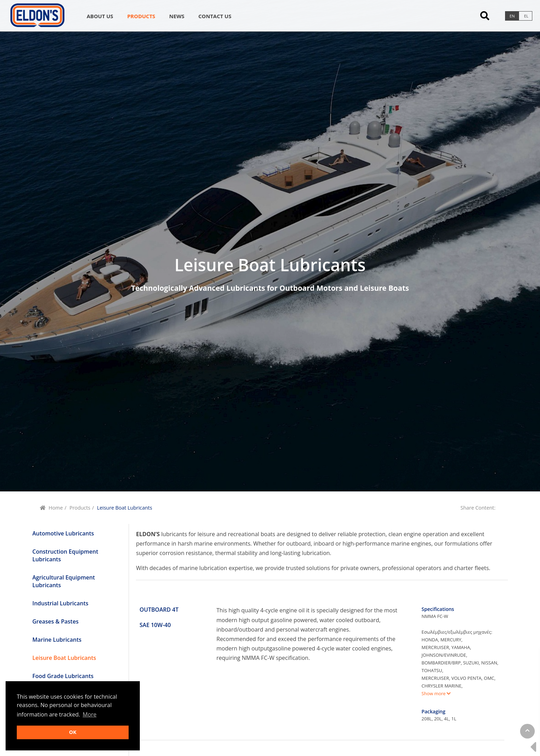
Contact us (215, 16)
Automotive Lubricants (63, 533)
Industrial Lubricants (60, 603)
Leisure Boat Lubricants (64, 658)
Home (56, 508)
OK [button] (73, 732)
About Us (100, 16)
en (512, 16)
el (526, 16)
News (177, 16)
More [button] (90, 714)
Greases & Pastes (56, 621)
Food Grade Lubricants (63, 676)
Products (141, 16)
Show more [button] (436, 693)
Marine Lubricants (57, 640)
